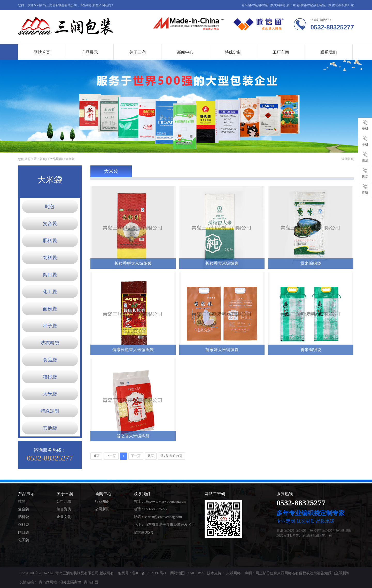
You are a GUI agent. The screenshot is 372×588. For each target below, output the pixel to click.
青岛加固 (91, 582)
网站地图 (177, 573)
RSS (201, 573)
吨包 (50, 206)
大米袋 (70, 159)
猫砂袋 (50, 377)
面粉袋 (50, 309)
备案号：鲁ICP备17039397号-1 (142, 573)
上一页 (111, 456)
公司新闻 (102, 509)
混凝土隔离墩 (70, 582)
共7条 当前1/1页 (172, 456)
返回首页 (348, 159)
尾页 (151, 456)
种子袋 (50, 326)
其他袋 (50, 428)
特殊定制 (233, 52)
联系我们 (329, 52)
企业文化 (64, 517)
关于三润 (137, 52)
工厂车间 (281, 52)
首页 (43, 159)
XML (191, 573)
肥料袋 (50, 241)
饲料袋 (50, 258)
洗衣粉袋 (50, 343)
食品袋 (50, 360)
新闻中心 (185, 52)
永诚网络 (234, 573)
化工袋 (50, 292)
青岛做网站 (48, 582)
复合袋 (50, 224)
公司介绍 (64, 501)
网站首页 (42, 52)
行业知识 (102, 501)
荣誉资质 (64, 509)
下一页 (136, 456)
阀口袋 (50, 275)
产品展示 (90, 52)
